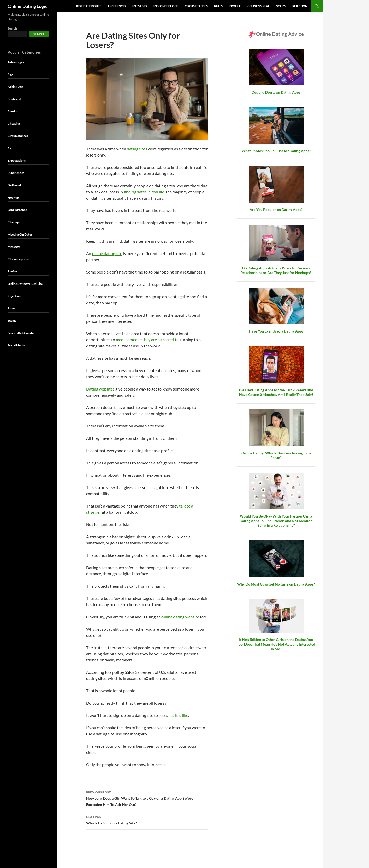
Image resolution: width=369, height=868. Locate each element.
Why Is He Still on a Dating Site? (147, 820)
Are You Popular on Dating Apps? (276, 209)
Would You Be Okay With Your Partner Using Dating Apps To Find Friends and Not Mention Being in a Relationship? (276, 521)
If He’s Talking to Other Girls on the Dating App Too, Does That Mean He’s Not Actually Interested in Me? (276, 644)
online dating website (180, 617)
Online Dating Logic (28, 6)
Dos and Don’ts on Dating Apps (276, 92)
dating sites (137, 149)
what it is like (177, 715)
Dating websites (100, 389)
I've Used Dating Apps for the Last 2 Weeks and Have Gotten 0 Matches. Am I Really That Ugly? (276, 392)
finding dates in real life (144, 192)
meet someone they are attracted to (147, 340)
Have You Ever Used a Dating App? (276, 331)
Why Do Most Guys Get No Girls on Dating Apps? (276, 584)
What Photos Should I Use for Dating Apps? (276, 151)
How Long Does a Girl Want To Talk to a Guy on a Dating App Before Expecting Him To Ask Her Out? (147, 798)
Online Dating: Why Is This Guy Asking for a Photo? (276, 455)
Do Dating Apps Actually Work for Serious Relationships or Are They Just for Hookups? (276, 270)
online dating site (107, 253)
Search (12, 28)
